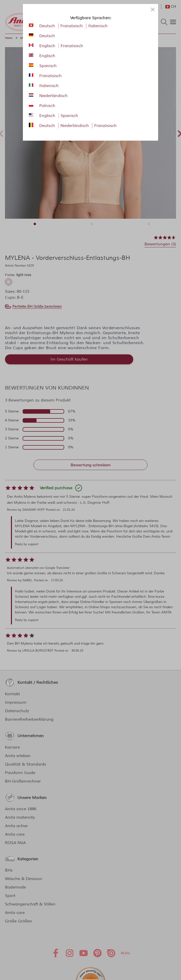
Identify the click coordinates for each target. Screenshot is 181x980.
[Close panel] (153, 9)
